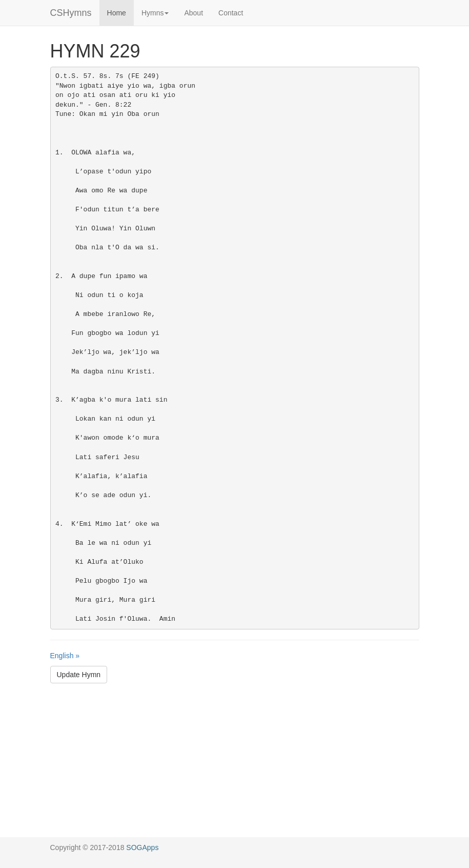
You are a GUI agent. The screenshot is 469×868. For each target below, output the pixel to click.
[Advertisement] (234, 765)
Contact (231, 13)
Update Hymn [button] (79, 675)
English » (65, 656)
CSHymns (71, 13)
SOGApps (142, 847)
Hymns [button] (155, 13)
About (193, 13)
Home (117, 13)
